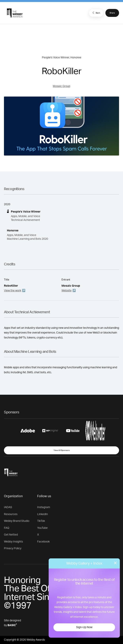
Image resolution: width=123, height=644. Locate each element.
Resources (11, 514)
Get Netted (11, 535)
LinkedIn (43, 514)
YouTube (42, 528)
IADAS (8, 507)
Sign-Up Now (84, 627)
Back (96, 13)
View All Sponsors (62, 450)
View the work (13, 291)
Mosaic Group (61, 86)
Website (67, 291)
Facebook (43, 542)
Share (112, 13)
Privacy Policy (13, 548)
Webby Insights (13, 542)
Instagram (44, 507)
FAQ (7, 528)
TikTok (41, 521)
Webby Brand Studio (17, 521)
